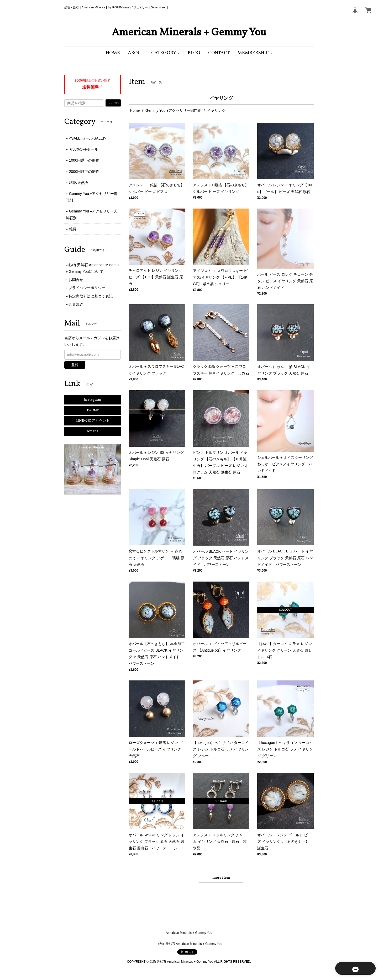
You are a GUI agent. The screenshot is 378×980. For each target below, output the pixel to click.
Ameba (93, 431)
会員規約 (76, 304)
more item (221, 878)
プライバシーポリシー (87, 288)
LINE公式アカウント (93, 421)
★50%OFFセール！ (85, 149)
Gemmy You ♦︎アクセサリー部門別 (173, 110)
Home (135, 110)
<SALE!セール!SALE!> (88, 138)
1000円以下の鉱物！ (86, 160)
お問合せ (76, 280)
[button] (166, 53)
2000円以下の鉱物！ (86, 172)
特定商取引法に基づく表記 (91, 296)
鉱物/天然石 (79, 183)
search (113, 103)
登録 (75, 365)
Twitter (93, 410)
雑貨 (73, 229)
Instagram (93, 400)
